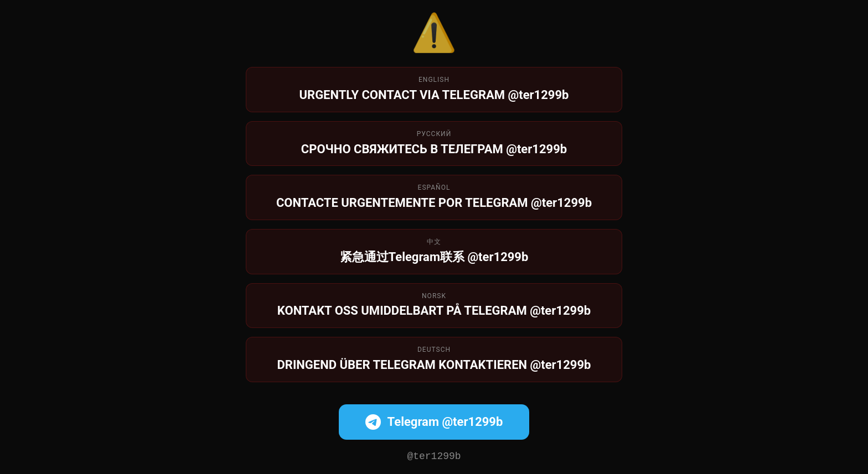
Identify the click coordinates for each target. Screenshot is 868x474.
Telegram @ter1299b (434, 421)
